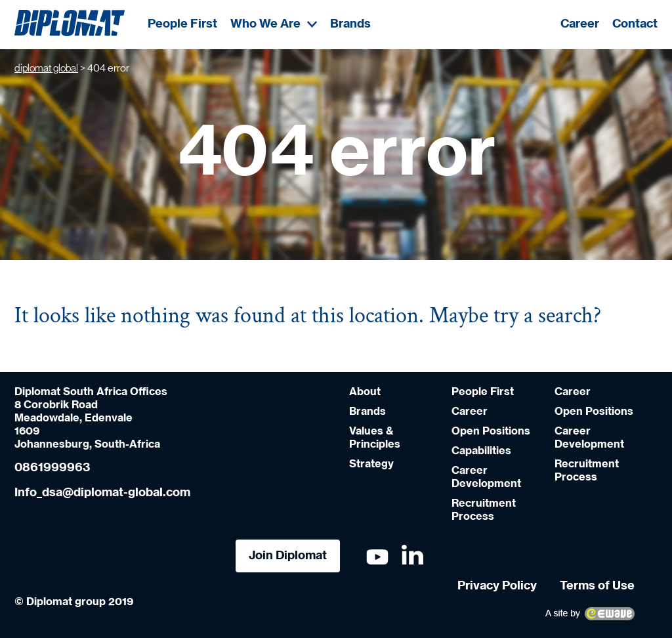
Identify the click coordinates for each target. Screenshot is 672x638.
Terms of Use (597, 586)
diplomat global (46, 68)
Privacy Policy (497, 586)
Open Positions (491, 431)
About (365, 392)
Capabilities (481, 451)
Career (580, 24)
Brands (350, 24)
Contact (635, 24)
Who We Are (274, 24)
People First (182, 24)
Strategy (371, 464)
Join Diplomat (288, 556)
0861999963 (52, 468)
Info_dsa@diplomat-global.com (102, 493)
